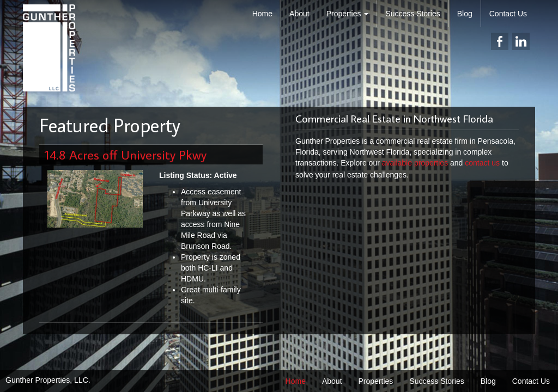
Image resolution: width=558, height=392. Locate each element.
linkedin (521, 41)
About (299, 14)
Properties (348, 14)
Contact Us (508, 14)
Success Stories (413, 14)
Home (262, 14)
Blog (465, 14)
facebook (500, 41)
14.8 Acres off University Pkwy (126, 154)
